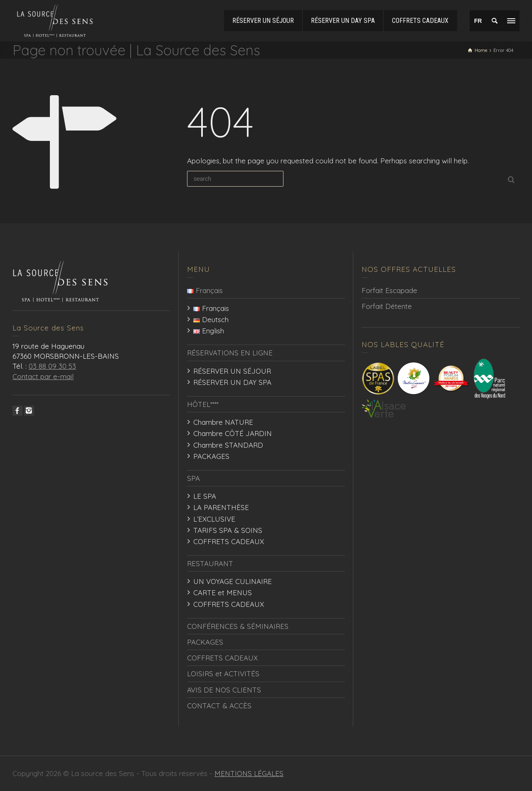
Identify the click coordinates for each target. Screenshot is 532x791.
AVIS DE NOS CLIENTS (224, 690)
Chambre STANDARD (228, 445)
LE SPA (205, 496)
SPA (193, 478)
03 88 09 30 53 (52, 366)
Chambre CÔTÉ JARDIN (233, 433)
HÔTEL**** (203, 404)
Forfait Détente (387, 306)
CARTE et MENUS (223, 593)
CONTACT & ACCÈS (219, 706)
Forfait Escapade (389, 290)
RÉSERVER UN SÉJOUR (232, 371)
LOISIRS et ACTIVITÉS (223, 674)
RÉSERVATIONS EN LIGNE (230, 353)
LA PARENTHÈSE (221, 507)
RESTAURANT (210, 563)
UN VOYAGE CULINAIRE (233, 581)
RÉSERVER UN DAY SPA (232, 382)
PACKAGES (211, 456)
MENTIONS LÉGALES (249, 773)
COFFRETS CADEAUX (229, 541)
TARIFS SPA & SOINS (228, 530)
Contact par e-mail (43, 376)
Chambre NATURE (223, 422)
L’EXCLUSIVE (214, 519)
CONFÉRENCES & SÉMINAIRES (238, 626)
